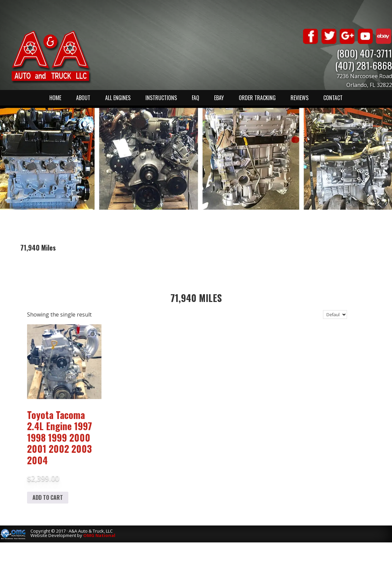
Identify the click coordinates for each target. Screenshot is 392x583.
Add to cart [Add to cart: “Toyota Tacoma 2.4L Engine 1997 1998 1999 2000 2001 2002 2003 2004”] (48, 497)
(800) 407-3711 (364, 53)
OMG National (99, 535)
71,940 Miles (196, 298)
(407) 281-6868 (364, 65)
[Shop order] (335, 314)
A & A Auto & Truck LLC (51, 56)
